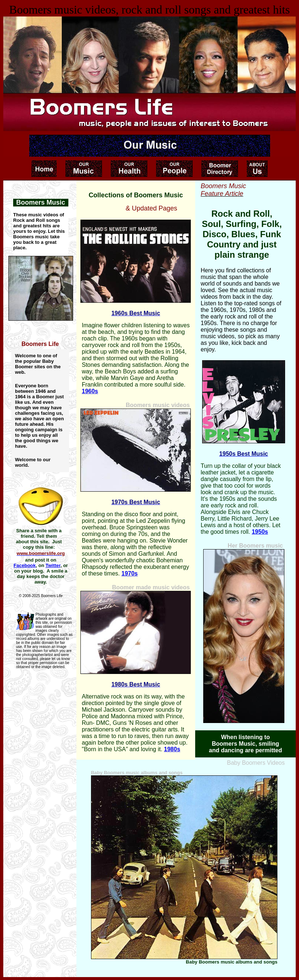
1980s (172, 749)
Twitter (53, 565)
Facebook (25, 565)
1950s (260, 532)
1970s (130, 573)
